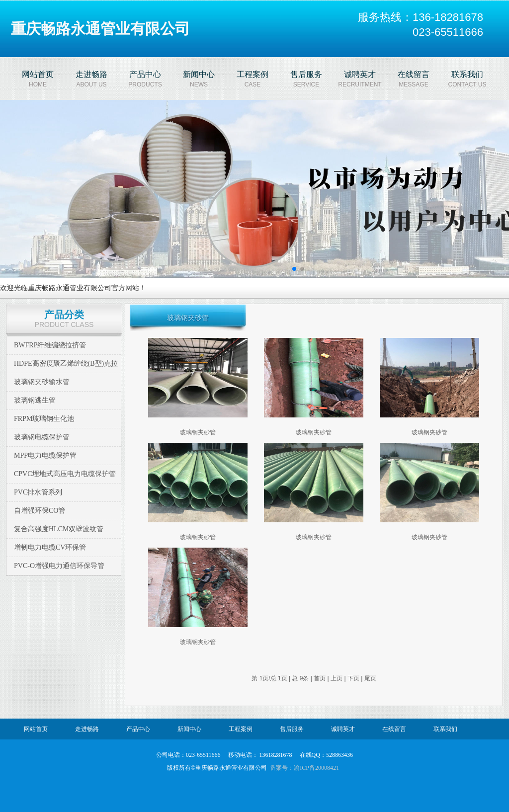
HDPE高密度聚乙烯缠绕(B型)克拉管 (66, 372)
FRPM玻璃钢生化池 (44, 419)
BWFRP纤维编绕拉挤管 (50, 345)
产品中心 (138, 729)
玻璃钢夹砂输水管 (42, 382)
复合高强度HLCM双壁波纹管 (59, 529)
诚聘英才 (343, 729)
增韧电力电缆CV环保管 (50, 547)
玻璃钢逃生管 (35, 400)
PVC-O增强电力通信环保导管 (59, 566)
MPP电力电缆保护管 (45, 455)
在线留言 (394, 729)
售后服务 (292, 729)
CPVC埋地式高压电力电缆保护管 (65, 474)
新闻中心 (189, 729)
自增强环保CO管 (40, 511)
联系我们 (445, 729)
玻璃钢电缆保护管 (42, 437)
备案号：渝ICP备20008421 (304, 768)
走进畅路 (87, 729)
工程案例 (241, 729)
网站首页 (36, 729)
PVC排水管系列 (38, 492)
